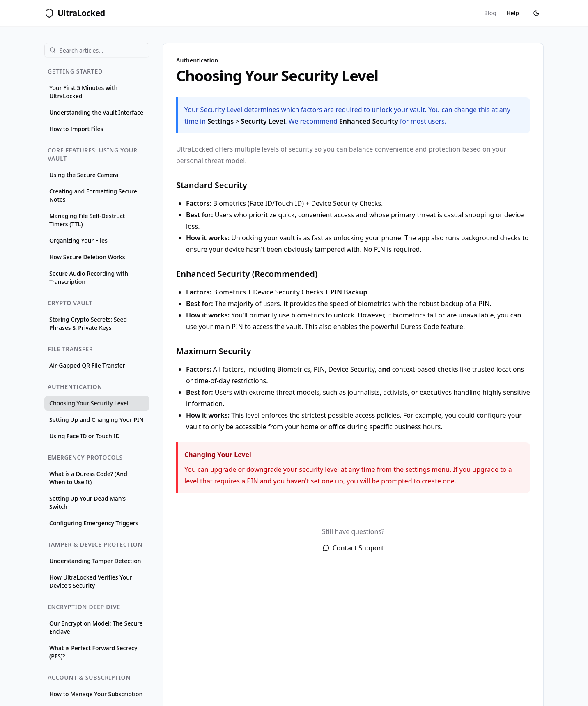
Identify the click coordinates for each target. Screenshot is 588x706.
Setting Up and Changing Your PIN (96, 420)
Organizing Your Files (78, 240)
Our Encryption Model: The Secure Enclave (96, 627)
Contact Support (353, 548)
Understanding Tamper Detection (95, 561)
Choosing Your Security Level (89, 403)
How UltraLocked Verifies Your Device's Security (91, 581)
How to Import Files (76, 129)
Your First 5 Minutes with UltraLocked (83, 92)
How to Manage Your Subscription (96, 694)
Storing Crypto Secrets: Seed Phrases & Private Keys (88, 323)
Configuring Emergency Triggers (94, 523)
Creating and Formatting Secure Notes (93, 195)
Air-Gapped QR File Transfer (87, 365)
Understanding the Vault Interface (96, 112)
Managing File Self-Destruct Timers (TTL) (87, 220)
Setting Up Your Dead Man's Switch (87, 502)
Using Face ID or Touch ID (85, 436)
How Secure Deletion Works (87, 257)
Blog (490, 13)
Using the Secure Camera (84, 175)
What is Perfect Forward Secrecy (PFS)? (93, 652)
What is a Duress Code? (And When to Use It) (88, 478)
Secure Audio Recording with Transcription (89, 277)
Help (513, 13)
